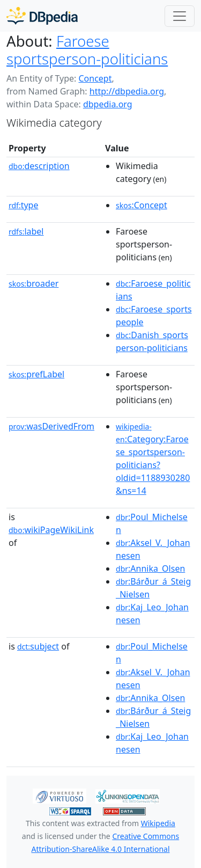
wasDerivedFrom (51, 426)
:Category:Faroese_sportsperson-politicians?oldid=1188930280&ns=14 (153, 459)
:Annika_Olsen (150, 568)
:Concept (142, 205)
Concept (95, 78)
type (24, 205)
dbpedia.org (108, 104)
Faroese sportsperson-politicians (87, 50)
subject (38, 646)
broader (33, 283)
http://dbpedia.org (127, 91)
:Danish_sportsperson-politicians (152, 341)
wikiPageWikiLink (51, 530)
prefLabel (36, 374)
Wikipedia (158, 823)
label (26, 231)
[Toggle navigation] (180, 16)
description (39, 166)
